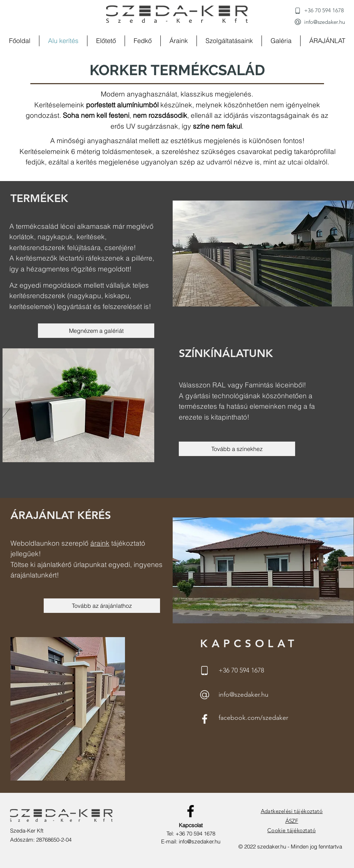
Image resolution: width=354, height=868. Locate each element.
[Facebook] (205, 719)
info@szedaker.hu (200, 841)
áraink (100, 543)
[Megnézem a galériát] (96, 331)
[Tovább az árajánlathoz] (102, 606)
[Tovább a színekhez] (237, 449)
